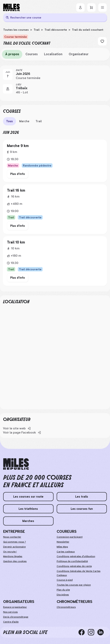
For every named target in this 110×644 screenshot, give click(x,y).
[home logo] (16, 464)
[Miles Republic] (11, 7)
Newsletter (63, 542)
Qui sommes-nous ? (15, 542)
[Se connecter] (80, 7)
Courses (32, 54)
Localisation (53, 54)
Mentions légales (13, 556)
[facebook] (83, 632)
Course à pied (65, 580)
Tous (9, 121)
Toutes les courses (16, 30)
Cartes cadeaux (66, 552)
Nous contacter (12, 537)
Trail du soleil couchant (88, 30)
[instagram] (93, 632)
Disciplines (63, 595)
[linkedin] (102, 632)
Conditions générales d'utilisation (76, 556)
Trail (37, 30)
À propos (12, 54)
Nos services (10, 612)
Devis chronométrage (16, 617)
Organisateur (79, 54)
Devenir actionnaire (14, 547)
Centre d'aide (11, 622)
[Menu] (102, 7)
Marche (24, 121)
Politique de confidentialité (72, 561)
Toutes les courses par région (74, 585)
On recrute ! (10, 552)
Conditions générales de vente (74, 566)
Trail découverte (56, 30)
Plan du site (63, 590)
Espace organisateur (15, 607)
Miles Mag (62, 547)
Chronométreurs (66, 607)
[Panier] (91, 7)
